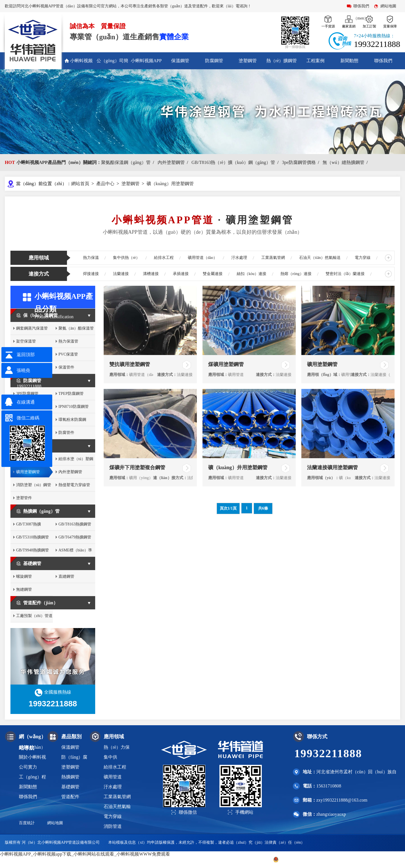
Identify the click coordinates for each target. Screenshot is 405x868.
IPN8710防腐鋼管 (74, 407)
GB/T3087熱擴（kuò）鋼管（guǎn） (29, 526)
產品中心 (105, 184)
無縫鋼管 (24, 589)
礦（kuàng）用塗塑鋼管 (170, 184)
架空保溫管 (26, 341)
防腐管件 (66, 433)
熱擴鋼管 (70, 777)
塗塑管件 (24, 498)
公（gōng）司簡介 (112, 69)
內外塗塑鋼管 (171, 162)
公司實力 (28, 767)
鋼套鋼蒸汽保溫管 (32, 328)
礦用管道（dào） (202, 258)
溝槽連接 (151, 274)
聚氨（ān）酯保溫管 (76, 328)
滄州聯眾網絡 (388, 859)
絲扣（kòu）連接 (252, 274)
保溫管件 (66, 367)
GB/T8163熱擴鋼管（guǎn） (75, 526)
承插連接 (181, 274)
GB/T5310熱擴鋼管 (32, 537)
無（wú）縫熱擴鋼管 (343, 162)
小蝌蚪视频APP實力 (146, 69)
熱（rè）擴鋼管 (282, 61)
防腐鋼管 (214, 61)
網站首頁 (80, 184)
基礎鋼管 (32, 563)
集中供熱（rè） (126, 258)
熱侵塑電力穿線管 (74, 485)
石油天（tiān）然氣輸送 (320, 258)
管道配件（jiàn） (41, 603)
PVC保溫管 (68, 354)
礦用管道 (113, 777)
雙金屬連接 (213, 274)
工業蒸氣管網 (273, 258)
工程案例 (315, 61)
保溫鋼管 (180, 61)
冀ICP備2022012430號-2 (244, 859)
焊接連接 (91, 274)
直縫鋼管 (66, 576)
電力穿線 (363, 258)
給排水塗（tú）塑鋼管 (76, 461)
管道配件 (70, 797)
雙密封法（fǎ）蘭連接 (345, 274)
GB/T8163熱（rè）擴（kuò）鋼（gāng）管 (233, 162)
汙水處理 (239, 258)
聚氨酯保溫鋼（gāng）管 (126, 162)
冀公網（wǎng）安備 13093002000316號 (311, 860)
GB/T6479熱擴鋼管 (75, 537)
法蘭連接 (121, 274)
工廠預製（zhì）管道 (34, 616)
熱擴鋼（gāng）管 (41, 511)
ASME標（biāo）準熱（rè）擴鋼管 (75, 552)
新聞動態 (349, 61)
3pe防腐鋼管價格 (299, 162)
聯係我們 (383, 61)
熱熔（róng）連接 (296, 274)
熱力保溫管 (68, 341)
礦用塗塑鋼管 (28, 472)
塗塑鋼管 (248, 61)
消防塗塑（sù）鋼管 (34, 485)
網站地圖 (388, 6)
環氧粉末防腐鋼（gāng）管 (72, 422)
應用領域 (39, 258)
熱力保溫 (91, 258)
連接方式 (39, 274)
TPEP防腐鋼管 (71, 394)
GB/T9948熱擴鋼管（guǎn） (32, 552)
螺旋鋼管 (24, 576)
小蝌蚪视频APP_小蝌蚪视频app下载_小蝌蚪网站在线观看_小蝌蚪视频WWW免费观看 (85, 854)
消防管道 (113, 826)
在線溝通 (26, 402)
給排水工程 (164, 258)
